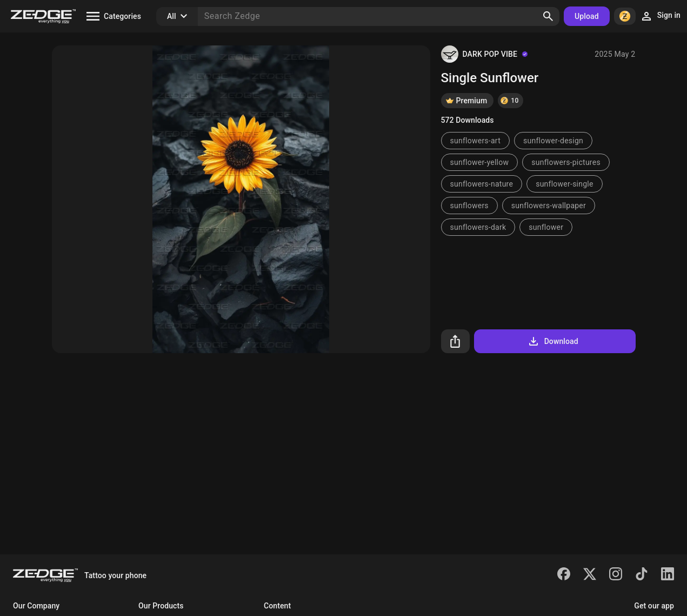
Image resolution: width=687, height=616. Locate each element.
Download (553, 341)
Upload (587, 16)
